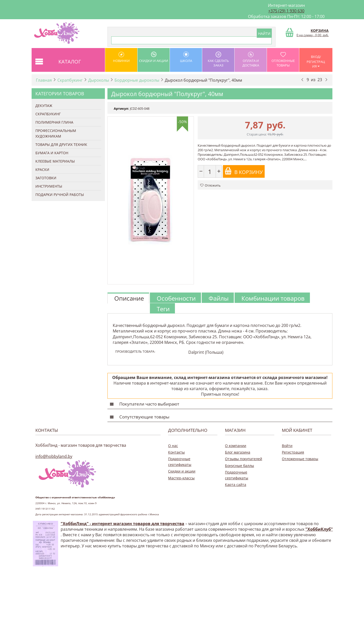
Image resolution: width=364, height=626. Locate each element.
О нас (173, 446)
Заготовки (46, 178)
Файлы (219, 298)
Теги (163, 309)
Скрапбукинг (70, 80)
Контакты (176, 452)
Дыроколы (99, 80)
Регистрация (293, 452)
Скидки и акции (154, 57)
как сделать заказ (218, 60)
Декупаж (44, 106)
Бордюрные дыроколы (137, 80)
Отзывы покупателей (244, 459)
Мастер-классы (181, 478)
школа (186, 57)
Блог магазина (238, 452)
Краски (42, 170)
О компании (236, 446)
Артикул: (121, 108)
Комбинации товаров (273, 298)
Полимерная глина (54, 122)
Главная (44, 80)
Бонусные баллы (240, 466)
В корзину (244, 171)
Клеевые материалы (55, 161)
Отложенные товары (283, 60)
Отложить (210, 185)
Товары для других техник (61, 144)
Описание (129, 298)
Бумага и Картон (52, 153)
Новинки (121, 57)
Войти (287, 446)
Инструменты (49, 186)
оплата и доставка (251, 60)
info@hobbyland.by (54, 456)
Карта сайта (236, 485)
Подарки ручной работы (60, 195)
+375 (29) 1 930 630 (286, 11)
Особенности (176, 298)
